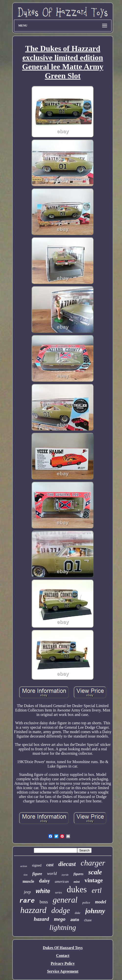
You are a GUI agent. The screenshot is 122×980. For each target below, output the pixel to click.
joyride (65, 875)
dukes (77, 889)
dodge (61, 910)
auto (75, 919)
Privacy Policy (63, 963)
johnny (95, 911)
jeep (27, 892)
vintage (94, 880)
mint (77, 882)
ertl (97, 890)
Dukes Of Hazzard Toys (63, 948)
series (59, 893)
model (101, 902)
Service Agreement (63, 971)
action (24, 866)
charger (93, 863)
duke (78, 913)
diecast (67, 864)
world (52, 873)
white (43, 891)
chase (88, 920)
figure (37, 874)
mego (60, 919)
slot (25, 875)
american (62, 881)
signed (37, 865)
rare (27, 901)
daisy (44, 881)
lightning (63, 927)
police (86, 902)
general (65, 900)
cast (50, 865)
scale (95, 872)
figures (78, 874)
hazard (41, 919)
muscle (28, 881)
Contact (63, 956)
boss (44, 902)
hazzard (33, 910)
